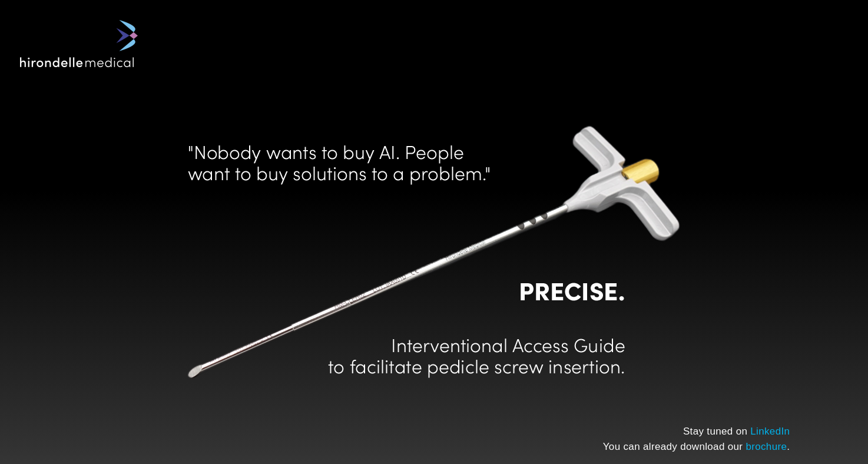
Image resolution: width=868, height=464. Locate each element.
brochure (766, 447)
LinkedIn (770, 431)
